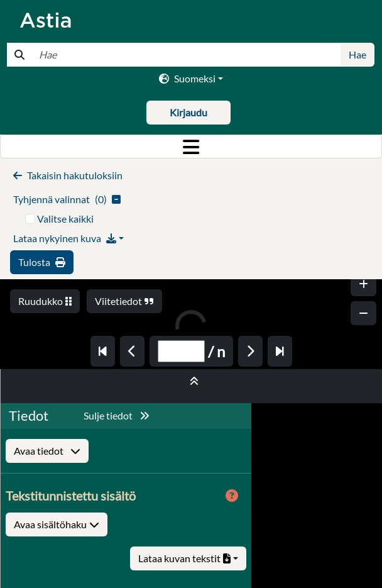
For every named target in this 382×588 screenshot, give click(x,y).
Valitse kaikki (65, 219)
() (67, 199)
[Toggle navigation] (191, 147)
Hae (357, 54)
